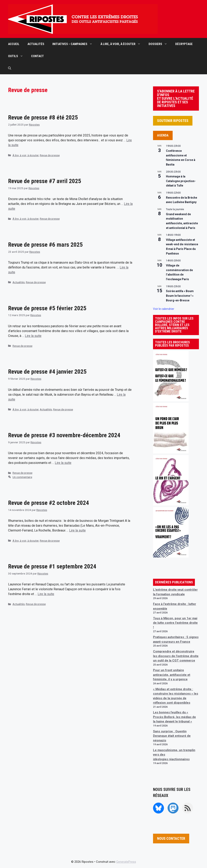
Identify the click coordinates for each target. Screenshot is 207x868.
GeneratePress (126, 862)
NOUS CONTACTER (171, 838)
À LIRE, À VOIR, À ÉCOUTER (123, 44)
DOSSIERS (160, 44)
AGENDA (163, 135)
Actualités (19, 282)
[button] (10, 68)
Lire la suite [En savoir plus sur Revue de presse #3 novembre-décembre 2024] (63, 463)
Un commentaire (22, 477)
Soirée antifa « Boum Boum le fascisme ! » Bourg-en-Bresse (180, 296)
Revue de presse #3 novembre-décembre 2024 (64, 435)
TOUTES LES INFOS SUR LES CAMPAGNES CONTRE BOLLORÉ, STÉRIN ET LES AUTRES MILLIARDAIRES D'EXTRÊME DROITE (174, 325)
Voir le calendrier (164, 309)
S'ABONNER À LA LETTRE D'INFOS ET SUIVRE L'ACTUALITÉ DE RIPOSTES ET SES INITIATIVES (176, 98)
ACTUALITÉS (36, 44)
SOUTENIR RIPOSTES (173, 121)
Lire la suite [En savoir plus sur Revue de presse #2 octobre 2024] (77, 530)
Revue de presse (50, 155)
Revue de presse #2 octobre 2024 (49, 503)
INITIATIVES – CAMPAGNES (74, 44)
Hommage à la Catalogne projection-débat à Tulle (181, 181)
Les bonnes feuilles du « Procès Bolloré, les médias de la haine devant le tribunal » (174, 717)
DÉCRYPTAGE (184, 44)
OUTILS (18, 56)
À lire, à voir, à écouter (26, 155)
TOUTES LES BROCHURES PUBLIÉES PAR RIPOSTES (172, 344)
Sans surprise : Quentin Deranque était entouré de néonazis (172, 736)
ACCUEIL (14, 44)
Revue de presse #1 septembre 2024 (52, 566)
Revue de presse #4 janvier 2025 (47, 372)
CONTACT (37, 56)
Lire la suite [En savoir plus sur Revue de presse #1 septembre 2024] (46, 594)
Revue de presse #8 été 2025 (43, 117)
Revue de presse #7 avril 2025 (45, 181)
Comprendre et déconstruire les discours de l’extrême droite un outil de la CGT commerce (176, 656)
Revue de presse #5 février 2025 (47, 308)
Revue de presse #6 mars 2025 (45, 245)
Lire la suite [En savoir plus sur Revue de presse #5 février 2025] (33, 336)
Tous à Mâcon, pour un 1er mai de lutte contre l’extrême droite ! (175, 623)
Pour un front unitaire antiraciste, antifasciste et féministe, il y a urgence (172, 675)
